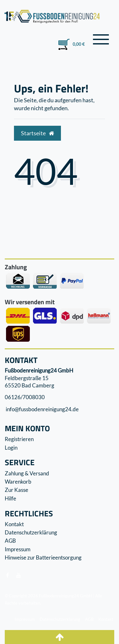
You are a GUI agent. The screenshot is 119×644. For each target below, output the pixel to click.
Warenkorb (18, 482)
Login (11, 448)
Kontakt (14, 524)
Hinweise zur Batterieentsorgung (43, 557)
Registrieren (19, 439)
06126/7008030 (25, 397)
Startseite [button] (37, 133)
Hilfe (10, 498)
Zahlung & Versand (27, 473)
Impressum (18, 549)
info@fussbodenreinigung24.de (42, 409)
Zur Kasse (17, 490)
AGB (10, 541)
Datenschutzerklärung (31, 532)
